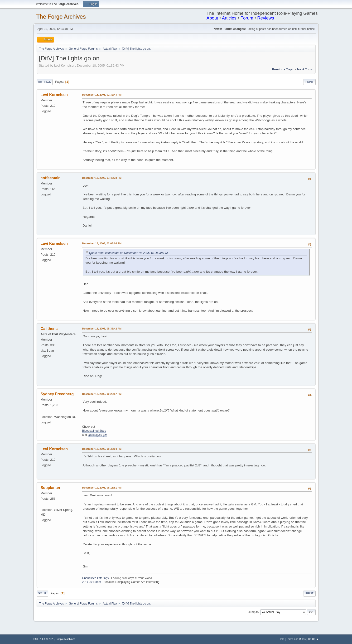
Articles (229, 18)
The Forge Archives (61, 17)
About (212, 18)
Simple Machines (66, 639)
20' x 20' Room (92, 582)
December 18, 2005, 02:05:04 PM (102, 243)
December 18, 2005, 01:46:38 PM (102, 178)
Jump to (254, 612)
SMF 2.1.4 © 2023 (44, 639)
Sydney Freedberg (57, 394)
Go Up (42, 593)
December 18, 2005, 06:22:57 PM (102, 394)
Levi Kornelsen (54, 95)
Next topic (305, 69)
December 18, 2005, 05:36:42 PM (102, 329)
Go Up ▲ (313, 639)
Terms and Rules (296, 639)
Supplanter (51, 488)
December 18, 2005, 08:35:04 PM (102, 449)
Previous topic (283, 69)
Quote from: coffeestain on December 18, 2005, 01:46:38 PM (128, 253)
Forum (247, 18)
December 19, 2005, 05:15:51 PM (102, 488)
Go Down (45, 82)
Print (309, 82)
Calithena (49, 329)
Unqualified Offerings (96, 578)
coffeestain (51, 178)
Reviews (266, 18)
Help (281, 639)
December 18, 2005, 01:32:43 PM (102, 95)
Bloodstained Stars (94, 431)
